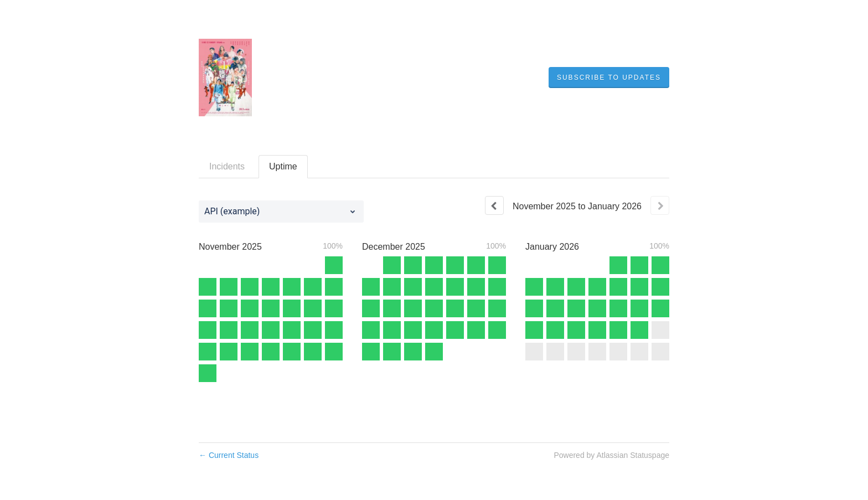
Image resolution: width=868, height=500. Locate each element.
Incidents (227, 166)
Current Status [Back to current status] (229, 455)
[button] (609, 78)
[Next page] (660, 205)
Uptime (283, 166)
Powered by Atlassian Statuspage (611, 455)
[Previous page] (494, 205)
